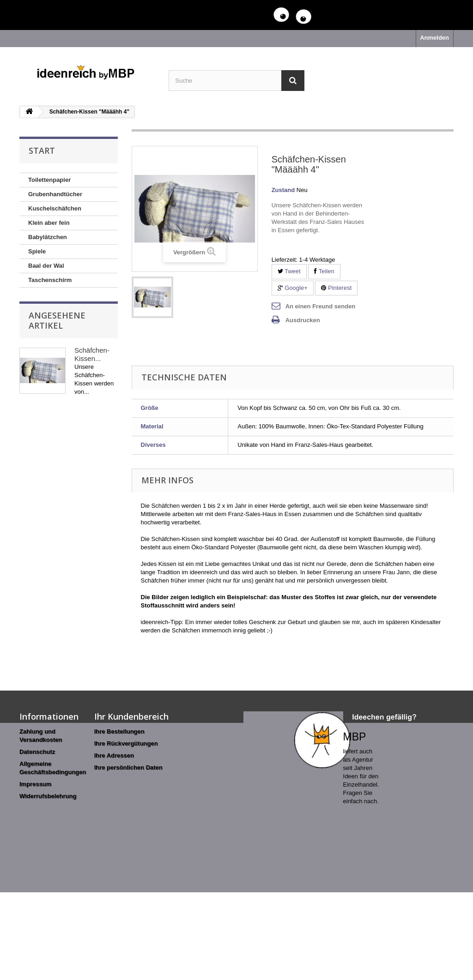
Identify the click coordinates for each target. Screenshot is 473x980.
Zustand (283, 190)
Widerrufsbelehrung (48, 796)
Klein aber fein (49, 223)
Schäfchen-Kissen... (92, 354)
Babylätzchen (48, 237)
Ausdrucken (303, 320)
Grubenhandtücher (55, 194)
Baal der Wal (46, 266)
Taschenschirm (50, 280)
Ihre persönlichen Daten (128, 767)
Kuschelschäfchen (55, 208)
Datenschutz (37, 752)
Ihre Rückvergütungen (126, 743)
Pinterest (336, 288)
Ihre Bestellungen (119, 731)
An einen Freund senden (321, 306)
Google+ (293, 288)
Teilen (324, 271)
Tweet (289, 271)
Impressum (35, 784)
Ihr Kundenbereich (131, 716)
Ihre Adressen (114, 755)
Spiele (37, 251)
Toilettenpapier (49, 180)
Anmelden (434, 38)
